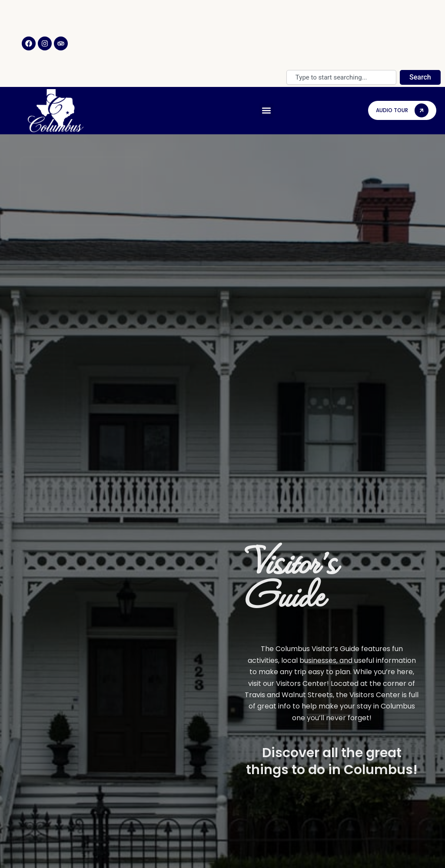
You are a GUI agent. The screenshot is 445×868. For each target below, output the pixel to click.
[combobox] (341, 77)
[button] (267, 111)
